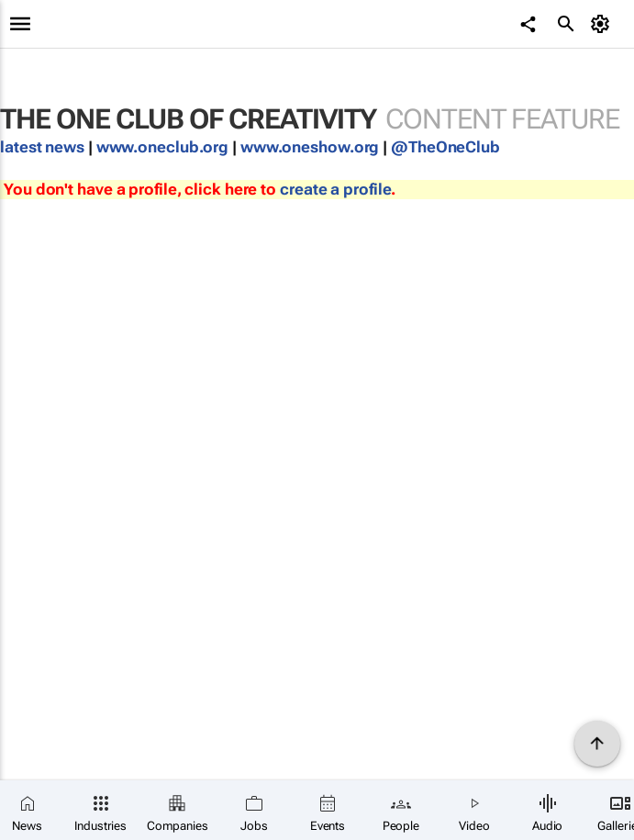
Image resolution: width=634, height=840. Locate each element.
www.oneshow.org (310, 147)
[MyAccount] (602, 24)
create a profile (335, 189)
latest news (44, 147)
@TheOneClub (445, 147)
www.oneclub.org (163, 147)
